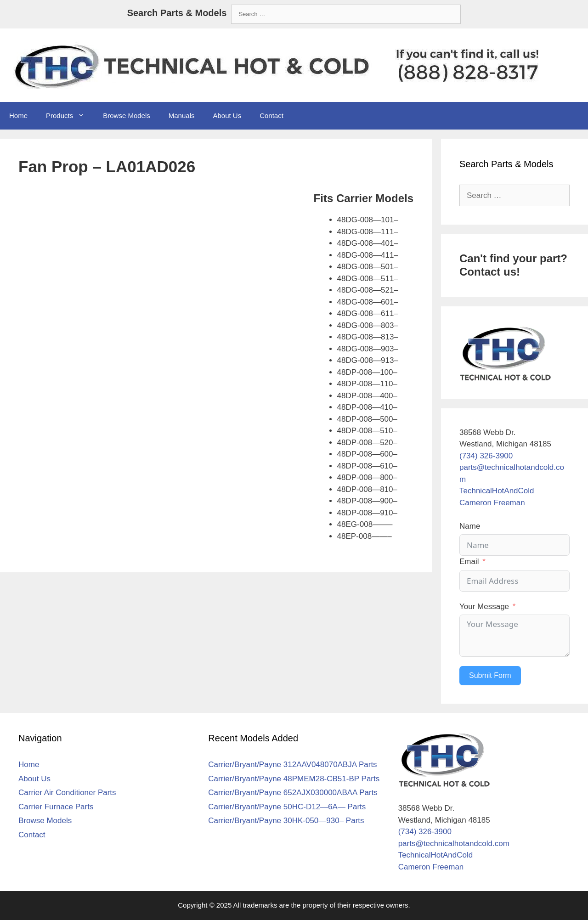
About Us (227, 116)
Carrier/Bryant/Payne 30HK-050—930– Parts (286, 821)
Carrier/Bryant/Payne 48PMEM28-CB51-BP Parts (294, 779)
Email (469, 562)
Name (470, 526)
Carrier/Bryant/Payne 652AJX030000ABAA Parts (293, 793)
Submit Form (490, 675)
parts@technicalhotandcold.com (454, 844)
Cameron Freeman (492, 503)
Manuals (182, 116)
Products (70, 116)
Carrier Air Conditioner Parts (67, 793)
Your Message (484, 607)
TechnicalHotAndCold (497, 491)
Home (18, 116)
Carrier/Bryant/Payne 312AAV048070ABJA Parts (292, 765)
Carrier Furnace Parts (56, 807)
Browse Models (127, 116)
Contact (271, 116)
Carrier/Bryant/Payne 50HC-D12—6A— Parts (287, 807)
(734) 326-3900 (486, 456)
